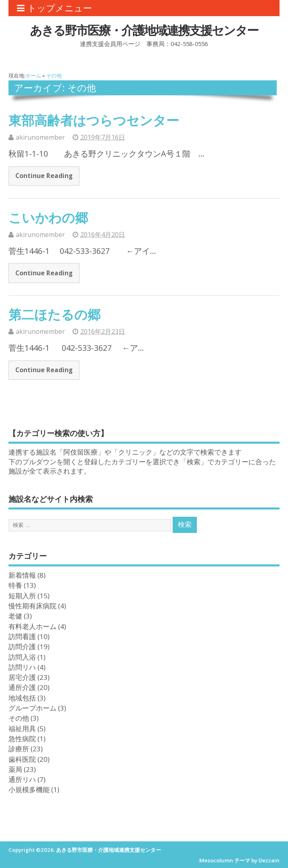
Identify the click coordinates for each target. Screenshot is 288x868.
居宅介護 (22, 677)
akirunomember (40, 137)
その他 (19, 718)
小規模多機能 (29, 789)
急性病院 (22, 738)
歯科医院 (22, 759)
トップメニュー (54, 8)
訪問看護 (22, 636)
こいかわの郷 (48, 217)
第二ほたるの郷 (54, 314)
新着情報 (22, 575)
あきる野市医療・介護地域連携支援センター (144, 30)
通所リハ (22, 779)
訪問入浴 (22, 657)
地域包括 (22, 698)
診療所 (19, 748)
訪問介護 (22, 646)
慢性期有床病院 (32, 606)
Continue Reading (44, 176)
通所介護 (22, 687)
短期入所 (22, 595)
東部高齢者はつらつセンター (94, 120)
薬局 (15, 769)
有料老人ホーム (32, 626)
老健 (15, 616)
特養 (15, 585)
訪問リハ (22, 667)
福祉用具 (22, 728)
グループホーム (32, 708)
